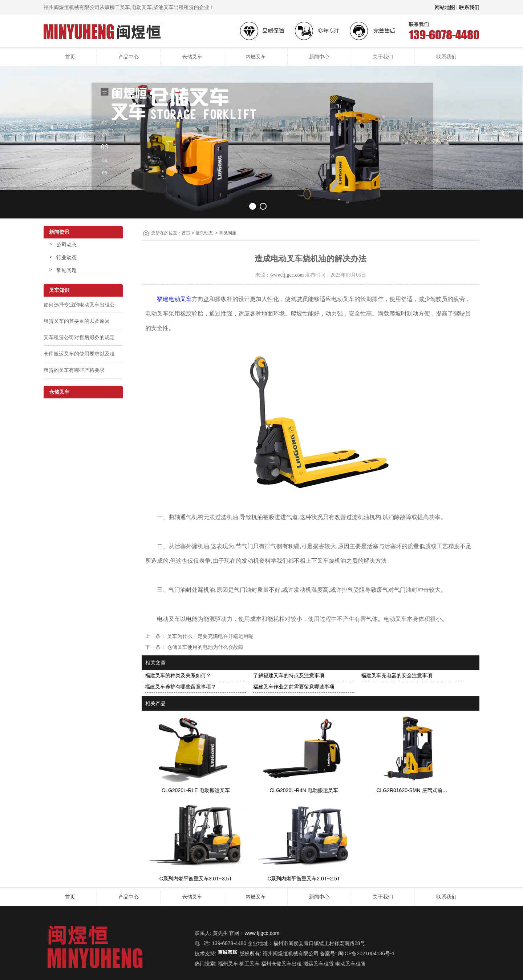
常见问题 (66, 270)
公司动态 (66, 245)
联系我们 (446, 57)
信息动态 (204, 233)
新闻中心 (319, 57)
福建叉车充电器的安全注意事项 (397, 675)
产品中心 (129, 57)
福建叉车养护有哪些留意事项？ (181, 687)
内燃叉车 (256, 57)
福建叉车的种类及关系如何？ (178, 675)
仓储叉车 (192, 57)
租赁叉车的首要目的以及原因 (77, 321)
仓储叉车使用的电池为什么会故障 (204, 647)
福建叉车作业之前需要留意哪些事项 (294, 687)
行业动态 (66, 257)
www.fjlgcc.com (287, 275)
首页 (70, 57)
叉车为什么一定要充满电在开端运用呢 (210, 636)
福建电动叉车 (174, 299)
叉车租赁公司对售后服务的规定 (79, 337)
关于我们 (383, 57)
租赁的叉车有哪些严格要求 (74, 370)
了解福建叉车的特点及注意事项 (289, 675)
